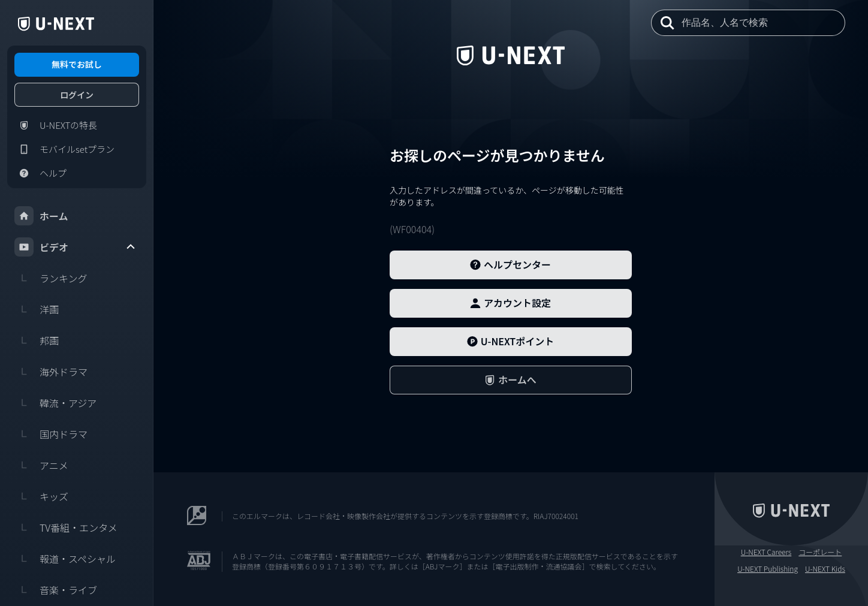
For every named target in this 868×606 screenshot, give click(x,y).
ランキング (51, 278)
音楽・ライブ (56, 590)
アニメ (41, 465)
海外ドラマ (51, 372)
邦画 (37, 340)
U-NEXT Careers (766, 552)
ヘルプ (40, 173)
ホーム (41, 216)
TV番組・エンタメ (66, 527)
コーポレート (820, 552)
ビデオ (76, 247)
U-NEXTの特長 (56, 125)
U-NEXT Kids (825, 569)
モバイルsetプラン (64, 149)
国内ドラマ (51, 434)
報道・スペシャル (65, 559)
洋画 (37, 309)
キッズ (41, 496)
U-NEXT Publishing (768, 569)
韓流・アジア (55, 403)
